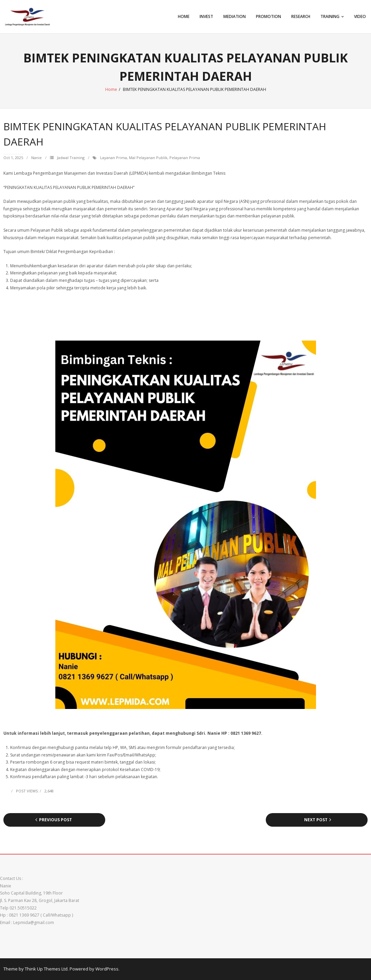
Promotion (268, 16)
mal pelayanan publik (148, 158)
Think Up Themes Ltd (46, 969)
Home (184, 16)
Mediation (235, 16)
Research (301, 16)
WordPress (107, 969)
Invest (206, 16)
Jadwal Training (71, 158)
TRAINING (330, 16)
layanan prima (114, 158)
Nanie (36, 158)
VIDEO (360, 16)
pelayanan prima (185, 158)
